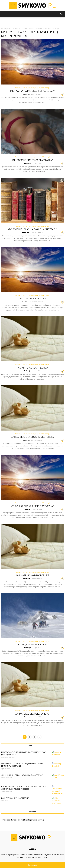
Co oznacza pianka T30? (32, 299)
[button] (62, 14)
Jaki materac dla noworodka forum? (32, 437)
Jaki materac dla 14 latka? (33, 368)
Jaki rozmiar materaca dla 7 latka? (32, 160)
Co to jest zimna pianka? (32, 644)
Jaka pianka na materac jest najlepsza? (33, 91)
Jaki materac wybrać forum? (32, 575)
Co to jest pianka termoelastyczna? (32, 506)
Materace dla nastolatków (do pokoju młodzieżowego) (32, 88)
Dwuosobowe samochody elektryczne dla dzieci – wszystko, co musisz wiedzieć (25, 788)
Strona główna (6, 29)
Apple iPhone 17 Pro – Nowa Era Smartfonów (22, 775)
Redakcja (26, 94)
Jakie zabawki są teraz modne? (15, 798)
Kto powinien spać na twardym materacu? (32, 229)
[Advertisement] (32, 21)
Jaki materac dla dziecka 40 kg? (33, 714)
